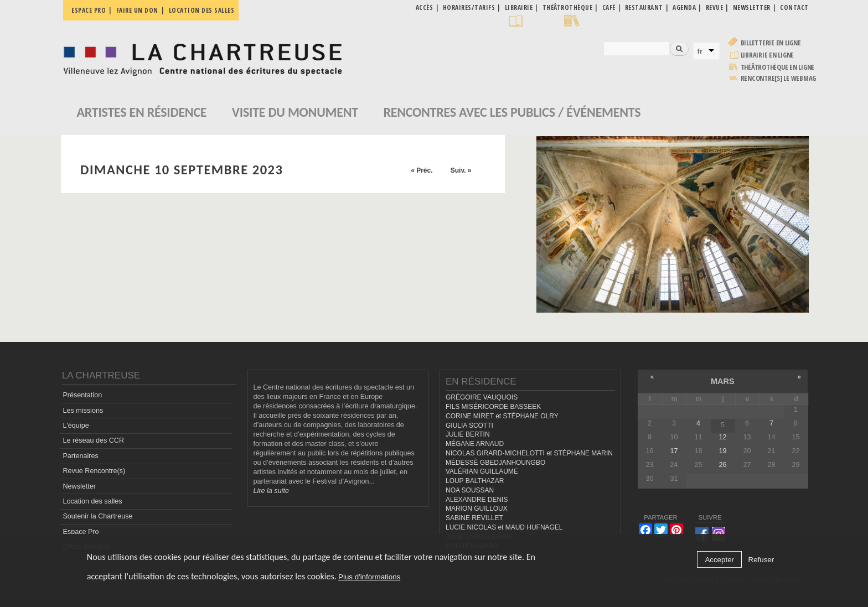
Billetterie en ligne (771, 43)
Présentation (82, 395)
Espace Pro (81, 532)
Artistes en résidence (142, 112)
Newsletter (79, 486)
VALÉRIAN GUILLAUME (482, 471)
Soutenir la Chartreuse (97, 516)
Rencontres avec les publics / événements (512, 112)
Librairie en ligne (768, 55)
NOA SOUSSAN (470, 490)
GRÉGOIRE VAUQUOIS (482, 397)
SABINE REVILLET (474, 518)
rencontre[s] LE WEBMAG (779, 78)
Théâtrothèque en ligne (778, 67)
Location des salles (202, 10)
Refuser (761, 560)
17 (674, 451)
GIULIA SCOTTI (469, 426)
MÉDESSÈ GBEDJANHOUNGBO (495, 463)
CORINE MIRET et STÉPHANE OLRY (502, 416)
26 (722, 465)
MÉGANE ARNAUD (475, 444)
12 (722, 437)
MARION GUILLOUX (477, 509)
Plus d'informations (369, 577)
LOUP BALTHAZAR (475, 481)
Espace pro (89, 10)
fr (700, 51)
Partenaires (80, 456)
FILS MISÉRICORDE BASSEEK (493, 407)
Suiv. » (461, 170)
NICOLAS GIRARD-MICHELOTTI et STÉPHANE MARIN (529, 453)
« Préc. (422, 170)
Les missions (83, 411)
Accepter (719, 560)
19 (722, 451)
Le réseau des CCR (93, 440)
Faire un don (137, 10)
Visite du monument (295, 112)
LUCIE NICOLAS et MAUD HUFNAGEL (504, 527)
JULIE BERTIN (468, 434)
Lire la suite (271, 491)
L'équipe (76, 426)
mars (723, 381)
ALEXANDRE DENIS (477, 500)
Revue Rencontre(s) (94, 471)
